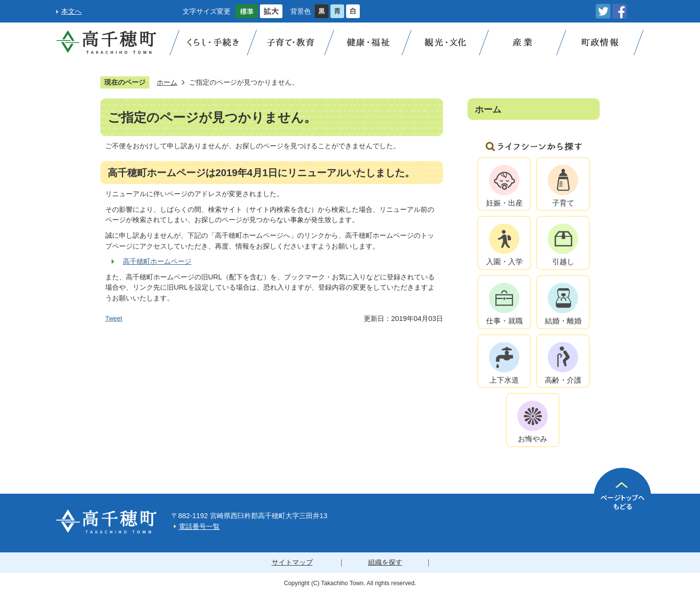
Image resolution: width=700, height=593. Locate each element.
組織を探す (385, 562)
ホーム (167, 82)
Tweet (114, 318)
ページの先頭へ (622, 496)
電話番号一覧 (199, 526)
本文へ (71, 11)
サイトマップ (292, 562)
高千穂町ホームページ (157, 261)
